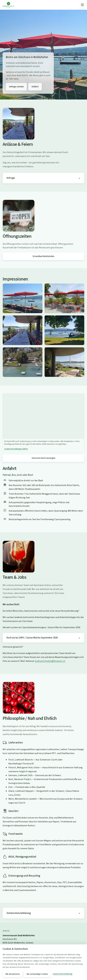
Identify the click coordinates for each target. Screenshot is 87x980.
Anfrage (11, 178)
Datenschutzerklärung (19, 913)
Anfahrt (35, 87)
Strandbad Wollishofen (43, 256)
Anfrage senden (16, 87)
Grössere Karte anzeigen (43, 458)
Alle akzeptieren (13, 974)
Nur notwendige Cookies (37, 974)
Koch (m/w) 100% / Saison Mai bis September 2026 (32, 638)
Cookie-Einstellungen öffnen (16, 449)
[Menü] (82, 5)
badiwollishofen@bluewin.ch (50, 661)
